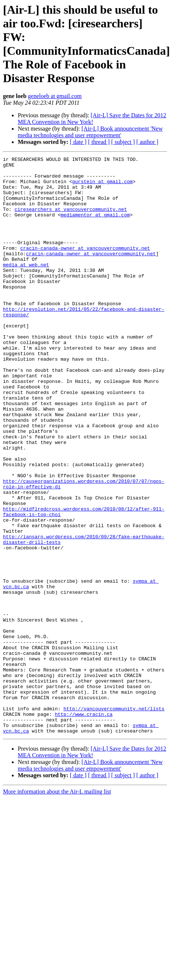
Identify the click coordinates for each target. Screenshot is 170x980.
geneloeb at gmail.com (55, 96)
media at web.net (26, 287)
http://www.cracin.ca (84, 826)
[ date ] (78, 142)
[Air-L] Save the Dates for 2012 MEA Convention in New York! (92, 119)
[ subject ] (123, 142)
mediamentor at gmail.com (95, 227)
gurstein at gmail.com (102, 187)
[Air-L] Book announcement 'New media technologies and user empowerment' (90, 132)
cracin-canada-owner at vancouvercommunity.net (85, 267)
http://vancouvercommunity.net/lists (114, 819)
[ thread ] (99, 142)
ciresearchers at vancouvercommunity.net (71, 220)
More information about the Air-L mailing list (57, 907)
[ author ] (147, 142)
